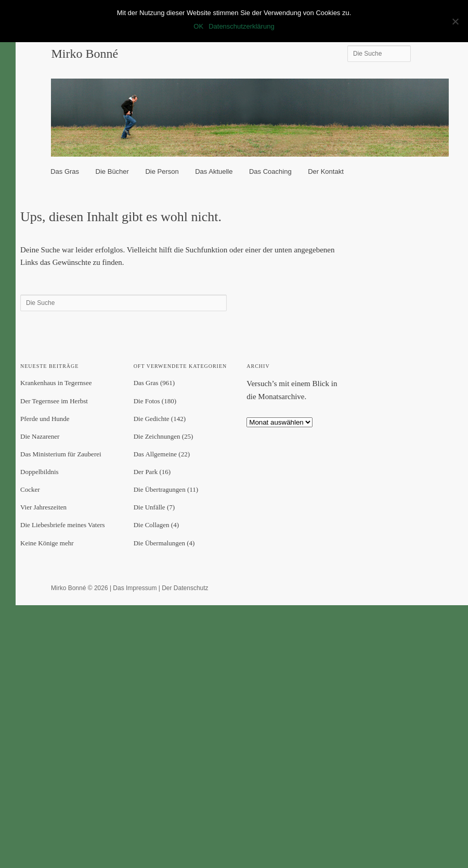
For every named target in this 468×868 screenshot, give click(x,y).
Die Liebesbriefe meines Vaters (63, 525)
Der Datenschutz (185, 588)
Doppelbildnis (40, 472)
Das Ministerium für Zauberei (61, 454)
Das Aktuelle (214, 171)
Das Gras (65, 171)
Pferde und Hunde (45, 419)
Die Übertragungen (160, 489)
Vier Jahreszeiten (43, 507)
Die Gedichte (152, 419)
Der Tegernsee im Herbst (54, 401)
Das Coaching (270, 171)
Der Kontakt (326, 171)
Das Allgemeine (155, 454)
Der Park (146, 472)
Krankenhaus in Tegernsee (56, 383)
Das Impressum (135, 588)
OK (198, 26)
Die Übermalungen (159, 543)
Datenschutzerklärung (241, 26)
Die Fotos (147, 401)
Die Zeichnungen (157, 436)
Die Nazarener (40, 436)
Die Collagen (152, 525)
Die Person (162, 171)
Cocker (30, 489)
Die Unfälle (149, 507)
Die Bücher (112, 171)
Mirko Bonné (84, 54)
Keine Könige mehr (47, 543)
